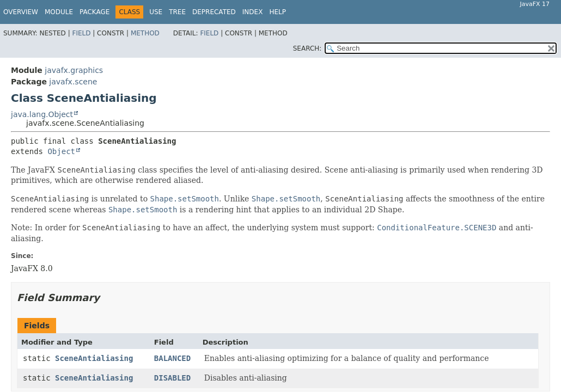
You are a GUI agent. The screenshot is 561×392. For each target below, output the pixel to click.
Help (278, 12)
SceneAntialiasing (94, 358)
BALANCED (172, 358)
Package (94, 12)
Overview (21, 12)
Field (81, 33)
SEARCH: (307, 48)
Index (253, 12)
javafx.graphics (74, 70)
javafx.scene (73, 82)
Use (156, 12)
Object (61, 151)
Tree (177, 12)
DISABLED (172, 378)
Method (145, 33)
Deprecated (214, 12)
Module (59, 12)
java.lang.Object (42, 114)
